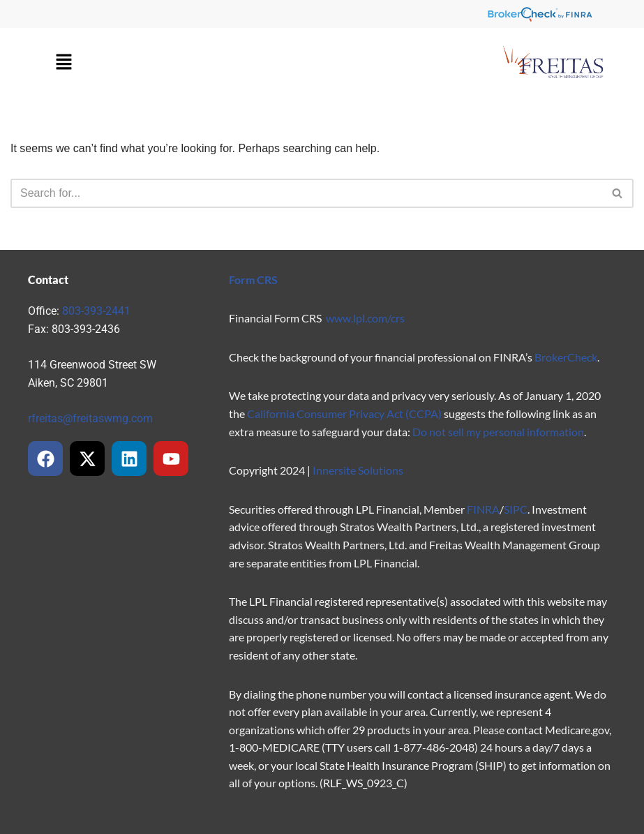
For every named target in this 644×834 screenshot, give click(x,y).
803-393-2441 (96, 311)
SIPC (516, 509)
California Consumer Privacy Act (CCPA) (344, 414)
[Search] (306, 193)
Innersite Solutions (358, 470)
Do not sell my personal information (498, 432)
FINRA (483, 509)
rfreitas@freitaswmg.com (90, 418)
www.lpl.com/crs (365, 318)
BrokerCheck (566, 357)
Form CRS (253, 280)
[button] (63, 63)
